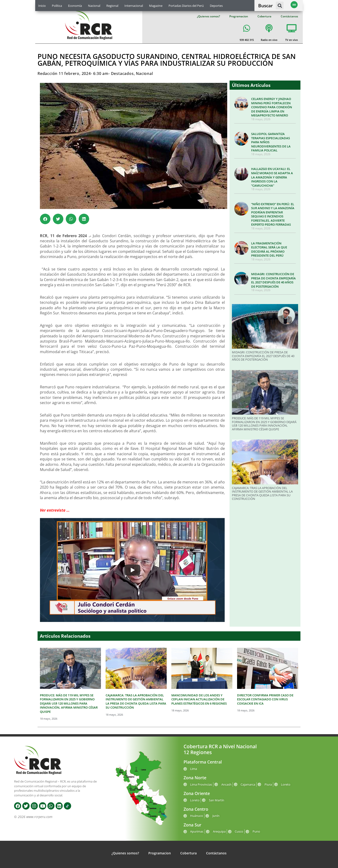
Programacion (239, 16)
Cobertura (264, 16)
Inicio (42, 6)
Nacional (94, 6)
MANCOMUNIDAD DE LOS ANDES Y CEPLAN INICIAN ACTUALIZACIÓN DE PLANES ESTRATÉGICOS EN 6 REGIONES (199, 699)
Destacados (122, 73)
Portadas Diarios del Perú (186, 6)
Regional (112, 6)
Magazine (156, 6)
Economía (75, 6)
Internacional (134, 6)
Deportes (216, 6)
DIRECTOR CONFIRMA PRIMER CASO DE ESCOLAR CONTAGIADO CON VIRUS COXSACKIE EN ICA (265, 699)
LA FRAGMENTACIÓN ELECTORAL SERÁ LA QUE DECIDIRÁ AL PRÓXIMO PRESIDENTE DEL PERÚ (269, 249)
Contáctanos (289, 16)
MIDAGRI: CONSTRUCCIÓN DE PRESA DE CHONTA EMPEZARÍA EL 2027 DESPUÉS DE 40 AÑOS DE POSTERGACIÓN (273, 280)
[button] (280, 6)
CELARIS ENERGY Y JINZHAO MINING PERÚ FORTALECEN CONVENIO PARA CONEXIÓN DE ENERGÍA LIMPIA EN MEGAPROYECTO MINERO (272, 107)
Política (57, 6)
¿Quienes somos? (208, 16)
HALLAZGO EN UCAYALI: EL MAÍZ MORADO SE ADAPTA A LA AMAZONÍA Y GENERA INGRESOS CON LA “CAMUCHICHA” (272, 177)
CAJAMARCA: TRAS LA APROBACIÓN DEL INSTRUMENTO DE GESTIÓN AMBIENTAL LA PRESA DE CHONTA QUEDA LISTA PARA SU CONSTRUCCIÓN (262, 493)
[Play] (132, 570)
